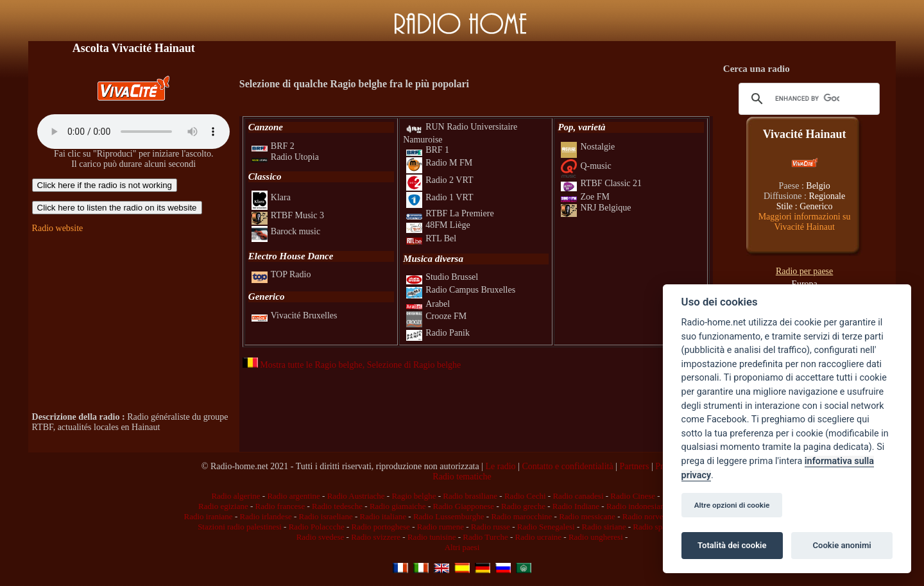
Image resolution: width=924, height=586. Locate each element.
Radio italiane (383, 516)
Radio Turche (485, 537)
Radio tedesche (337, 506)
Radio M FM (439, 163)
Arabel (428, 304)
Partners (634, 466)
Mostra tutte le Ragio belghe (303, 365)
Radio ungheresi (596, 537)
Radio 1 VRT (440, 197)
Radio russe (491, 527)
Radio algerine (235, 496)
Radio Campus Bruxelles (461, 290)
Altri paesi (462, 547)
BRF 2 (273, 146)
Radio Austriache (356, 496)
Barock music (286, 231)
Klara (271, 197)
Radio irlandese (265, 516)
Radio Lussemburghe (449, 516)
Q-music (586, 166)
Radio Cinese (633, 496)
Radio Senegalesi (546, 527)
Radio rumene (441, 527)
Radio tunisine (432, 537)
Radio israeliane (326, 516)
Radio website (58, 228)
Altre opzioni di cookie (732, 505)
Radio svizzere (376, 537)
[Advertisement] (133, 323)
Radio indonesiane (637, 506)
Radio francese (280, 506)
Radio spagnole (659, 527)
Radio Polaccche (317, 527)
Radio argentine (293, 496)
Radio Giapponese (463, 506)
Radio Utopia (285, 157)
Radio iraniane (208, 516)
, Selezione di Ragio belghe (412, 365)
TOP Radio (281, 274)
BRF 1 (428, 150)
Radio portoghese (381, 527)
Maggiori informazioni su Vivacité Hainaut (805, 222)
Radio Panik (438, 333)
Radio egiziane (223, 506)
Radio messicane (587, 516)
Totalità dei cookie (732, 545)
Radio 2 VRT (440, 180)
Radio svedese (321, 537)
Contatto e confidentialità (567, 466)
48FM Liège (438, 225)
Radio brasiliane (470, 496)
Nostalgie (588, 147)
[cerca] (808, 99)
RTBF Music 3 (288, 215)
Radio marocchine (521, 516)
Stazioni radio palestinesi (240, 527)
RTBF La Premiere (450, 213)
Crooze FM (436, 316)
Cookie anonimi (842, 545)
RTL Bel (431, 238)
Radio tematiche (462, 477)
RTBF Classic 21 (601, 183)
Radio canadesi (578, 496)
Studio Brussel (442, 277)
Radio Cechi (525, 496)
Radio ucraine (539, 537)
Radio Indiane (576, 506)
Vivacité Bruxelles (295, 315)
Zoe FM (585, 197)
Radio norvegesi (650, 516)
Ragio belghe (414, 496)
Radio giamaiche (398, 506)
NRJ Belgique (596, 208)
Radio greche (523, 506)
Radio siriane (603, 527)
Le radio (501, 466)
